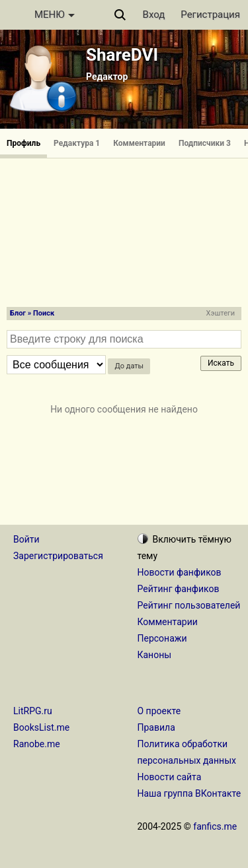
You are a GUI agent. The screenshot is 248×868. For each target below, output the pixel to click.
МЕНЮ (55, 15)
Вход (154, 15)
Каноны (155, 655)
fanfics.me (215, 826)
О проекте (159, 711)
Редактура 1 (77, 143)
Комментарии (139, 143)
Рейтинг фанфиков (179, 589)
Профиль (23, 143)
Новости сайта (170, 777)
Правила (156, 727)
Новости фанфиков (180, 572)
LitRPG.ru (33, 711)
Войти (26, 539)
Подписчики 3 (205, 143)
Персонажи (162, 638)
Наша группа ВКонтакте (189, 793)
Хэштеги (221, 313)
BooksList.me (41, 727)
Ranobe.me (37, 744)
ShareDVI (122, 55)
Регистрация (210, 15)
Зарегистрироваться (58, 556)
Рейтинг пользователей (189, 605)
